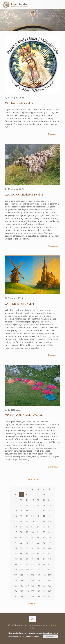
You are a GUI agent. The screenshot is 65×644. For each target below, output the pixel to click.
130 (33, 586)
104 (44, 564)
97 (44, 559)
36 (16, 516)
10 (27, 494)
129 (27, 586)
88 (32, 554)
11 (32, 494)
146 (44, 596)
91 (49, 554)
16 (21, 500)
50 (16, 527)
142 (21, 596)
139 (44, 591)
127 (16, 586)
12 (38, 494)
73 (27, 543)
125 (44, 580)
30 (21, 511)
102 (33, 564)
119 (50, 575)
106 (16, 570)
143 (27, 596)
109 (33, 570)
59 (27, 532)
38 (27, 516)
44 (21, 521)
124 (38, 580)
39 (32, 516)
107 (21, 570)
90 (44, 554)
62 (44, 532)
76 (44, 543)
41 (44, 516)
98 (49, 559)
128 (21, 586)
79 (21, 548)
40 (38, 516)
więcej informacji (32, 636)
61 (38, 532)
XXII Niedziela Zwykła (19, 103)
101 (27, 564)
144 (33, 596)
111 (44, 570)
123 (33, 580)
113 (16, 575)
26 (38, 505)
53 (32, 527)
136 (27, 591)
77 (49, 543)
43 (16, 521)
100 (21, 564)
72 (21, 543)
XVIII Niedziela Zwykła (19, 304)
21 (49, 500)
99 (16, 564)
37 (21, 516)
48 (44, 521)
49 (49, 521)
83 (44, 548)
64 (16, 537)
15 (16, 500)
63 (49, 532)
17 (27, 500)
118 (44, 575)
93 (21, 559)
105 (50, 564)
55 (44, 527)
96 (38, 559)
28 (49, 505)
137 (33, 591)
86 (21, 554)
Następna (32, 603)
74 (32, 543)
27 (44, 505)
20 (44, 500)
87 (27, 554)
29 (16, 511)
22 (16, 505)
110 (38, 570)
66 (27, 537)
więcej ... (54, 134)
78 (16, 548)
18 (32, 500)
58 (21, 532)
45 (27, 521)
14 (49, 494)
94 (27, 559)
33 (38, 511)
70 (49, 537)
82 (38, 548)
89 (38, 554)
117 (38, 575)
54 (38, 527)
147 (50, 596)
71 (16, 543)
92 (16, 559)
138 (38, 591)
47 (38, 521)
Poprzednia (32, 479)
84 (49, 548)
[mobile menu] (61, 5)
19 (38, 500)
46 (32, 521)
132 (44, 586)
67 (32, 537)
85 (16, 554)
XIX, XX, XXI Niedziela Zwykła (24, 194)
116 (33, 575)
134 (16, 591)
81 (32, 548)
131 (38, 586)
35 (49, 511)
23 (21, 505)
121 (21, 580)
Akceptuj (50, 636)
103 (38, 564)
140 (50, 591)
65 (21, 537)
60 (32, 532)
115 (27, 575)
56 (49, 527)
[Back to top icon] (32, 619)
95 (32, 559)
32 (32, 511)
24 (27, 505)
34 (44, 511)
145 (38, 596)
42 (49, 516)
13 (44, 494)
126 (50, 580)
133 (50, 586)
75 (38, 543)
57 (16, 532)
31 (27, 511)
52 (27, 527)
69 (44, 537)
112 (50, 570)
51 (21, 527)
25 (32, 505)
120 (16, 580)
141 (16, 596)
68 (38, 537)
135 (21, 591)
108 (27, 570)
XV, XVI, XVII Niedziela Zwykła (24, 415)
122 (27, 580)
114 (21, 575)
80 (27, 548)
